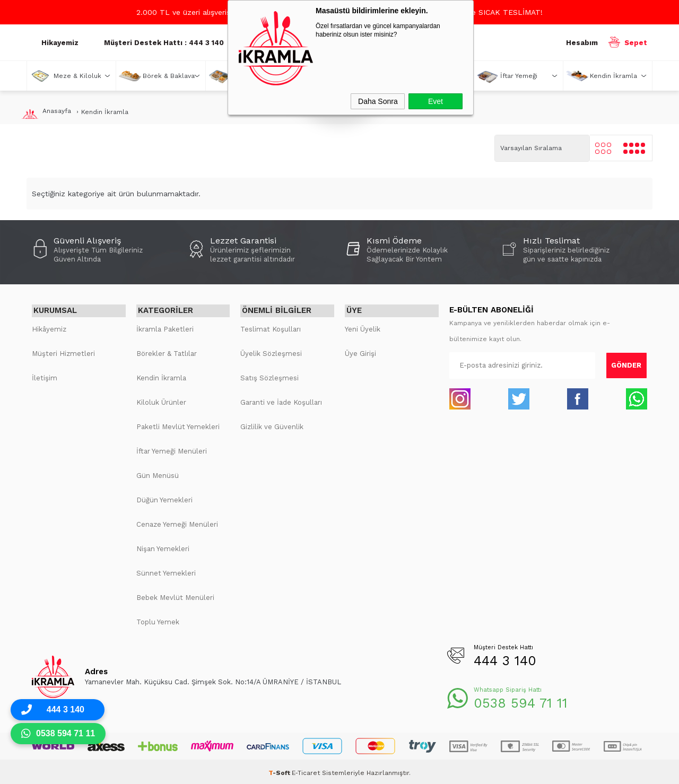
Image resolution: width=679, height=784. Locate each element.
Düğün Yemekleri (164, 498)
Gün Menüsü (158, 473)
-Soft (280, 771)
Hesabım (582, 43)
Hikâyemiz (49, 327)
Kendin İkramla (613, 76)
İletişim (45, 376)
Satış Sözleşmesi (269, 376)
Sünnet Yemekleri (166, 571)
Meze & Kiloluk (77, 76)
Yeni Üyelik (363, 327)
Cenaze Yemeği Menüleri (177, 522)
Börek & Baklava (169, 76)
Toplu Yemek (158, 620)
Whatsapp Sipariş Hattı (508, 688)
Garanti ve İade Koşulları (281, 400)
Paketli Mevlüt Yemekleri (178, 425)
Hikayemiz (60, 43)
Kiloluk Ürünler (161, 400)
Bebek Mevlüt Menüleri (175, 595)
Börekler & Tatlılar (167, 351)
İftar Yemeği (519, 76)
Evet (436, 101)
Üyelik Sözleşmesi (271, 351)
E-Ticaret (306, 771)
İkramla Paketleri (165, 327)
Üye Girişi (360, 351)
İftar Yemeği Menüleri (172, 449)
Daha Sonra (378, 101)
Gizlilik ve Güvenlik (272, 425)
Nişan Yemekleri (163, 547)
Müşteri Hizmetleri (63, 351)
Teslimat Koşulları (271, 327)
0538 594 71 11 (521, 701)
